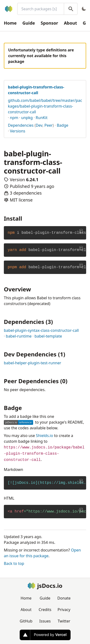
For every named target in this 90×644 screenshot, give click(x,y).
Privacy (64, 610)
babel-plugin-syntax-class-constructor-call (41, 330)
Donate (64, 598)
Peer (48, 125)
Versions (18, 131)
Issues (45, 621)
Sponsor (50, 23)
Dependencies (21, 125)
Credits (45, 610)
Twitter (64, 621)
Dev (39, 125)
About (70, 23)
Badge (62, 125)
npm (14, 118)
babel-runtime (19, 336)
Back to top (14, 563)
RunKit (42, 118)
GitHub (26, 621)
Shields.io (45, 436)
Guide (29, 23)
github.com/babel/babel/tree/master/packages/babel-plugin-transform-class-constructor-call (45, 106)
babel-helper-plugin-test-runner (33, 363)
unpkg (27, 118)
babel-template (48, 336)
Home (10, 23)
